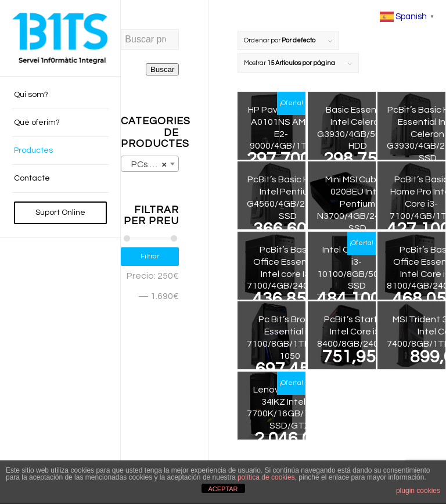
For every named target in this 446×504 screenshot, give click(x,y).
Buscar (162, 69)
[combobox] (150, 164)
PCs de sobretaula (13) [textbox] (152, 164)
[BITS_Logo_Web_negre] (60, 38)
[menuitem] (60, 95)
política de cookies (266, 477)
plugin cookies (418, 491)
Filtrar (150, 256)
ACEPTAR (223, 489)
